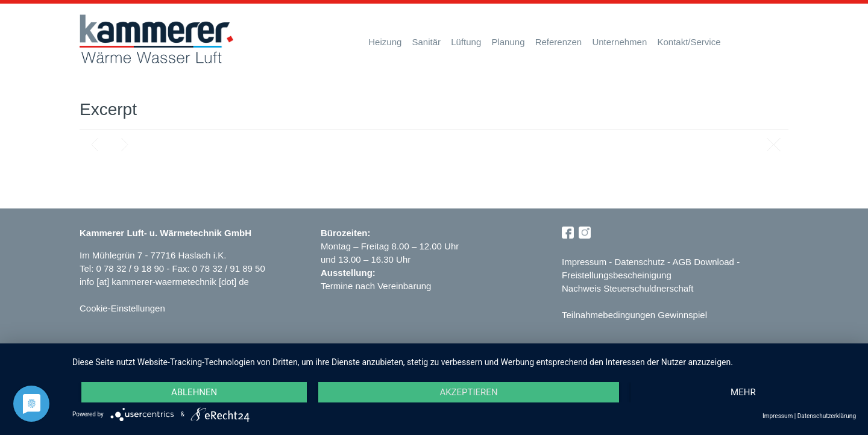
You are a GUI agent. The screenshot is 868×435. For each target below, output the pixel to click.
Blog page (773, 145)
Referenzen (559, 42)
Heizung (385, 42)
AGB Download (703, 262)
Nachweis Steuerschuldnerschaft (627, 288)
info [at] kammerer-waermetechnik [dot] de (164, 282)
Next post (125, 145)
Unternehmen (619, 42)
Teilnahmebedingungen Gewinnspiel (634, 315)
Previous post (95, 145)
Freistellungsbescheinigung (617, 275)
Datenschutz (640, 262)
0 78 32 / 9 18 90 (132, 268)
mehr (743, 392)
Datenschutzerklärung (827, 416)
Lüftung (466, 42)
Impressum (584, 262)
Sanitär (427, 42)
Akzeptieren (468, 392)
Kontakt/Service (689, 42)
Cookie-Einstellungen (122, 308)
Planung (508, 42)
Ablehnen (194, 392)
